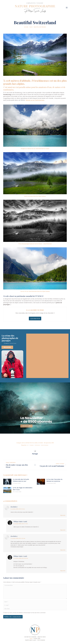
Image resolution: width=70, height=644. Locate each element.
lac (28, 445)
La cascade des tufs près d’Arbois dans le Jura (21, 480)
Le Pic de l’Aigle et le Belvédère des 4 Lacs (23, 489)
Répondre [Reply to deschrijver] (63, 515)
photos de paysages (45, 445)
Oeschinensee (37, 445)
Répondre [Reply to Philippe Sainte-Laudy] (63, 530)
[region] (35, 408)
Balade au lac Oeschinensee (35, 100)
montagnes (32, 445)
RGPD (31, 639)
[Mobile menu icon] (67, 7)
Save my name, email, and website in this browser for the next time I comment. (25, 613)
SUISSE (36, 443)
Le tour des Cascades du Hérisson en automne (54, 480)
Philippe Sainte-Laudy (20, 522)
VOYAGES (40, 443)
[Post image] (7, 482)
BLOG (23, 443)
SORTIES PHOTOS (30, 443)
